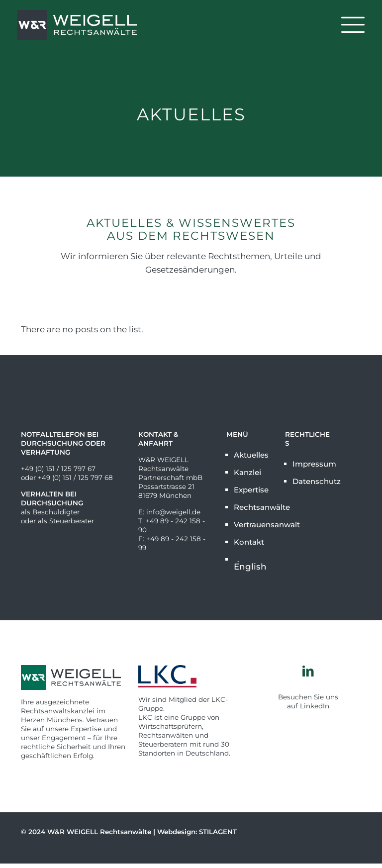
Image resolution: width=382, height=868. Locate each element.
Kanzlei (247, 472)
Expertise (251, 490)
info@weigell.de (173, 512)
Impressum (312, 464)
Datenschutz (312, 481)
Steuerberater (72, 521)
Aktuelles (251, 455)
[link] (191, 676)
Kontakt (249, 542)
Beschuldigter (56, 512)
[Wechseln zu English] (253, 563)
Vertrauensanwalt (253, 525)
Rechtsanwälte (253, 507)
